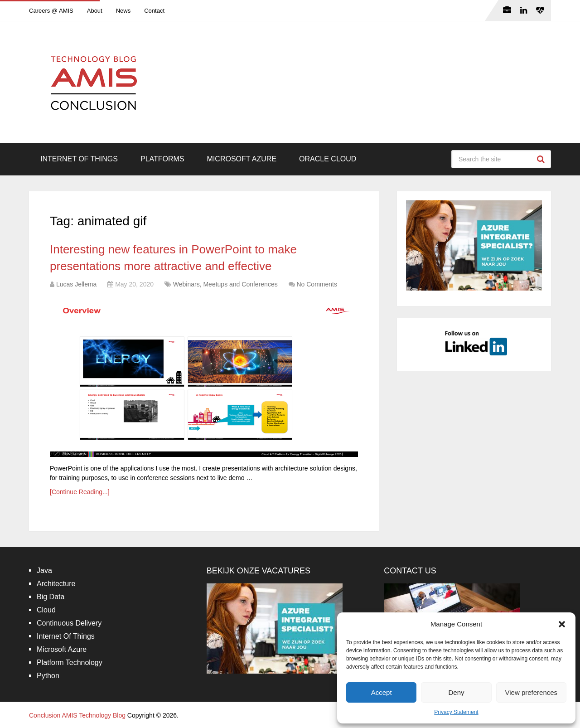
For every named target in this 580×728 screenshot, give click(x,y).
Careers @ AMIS (51, 11)
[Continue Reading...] (80, 492)
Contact (154, 11)
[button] (562, 624)
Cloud (46, 610)
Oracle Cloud (328, 159)
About (95, 11)
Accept (382, 692)
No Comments (317, 284)
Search (542, 159)
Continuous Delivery (69, 623)
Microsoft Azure (242, 159)
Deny (456, 692)
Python (48, 676)
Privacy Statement (456, 712)
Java (44, 570)
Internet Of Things (79, 159)
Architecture (56, 584)
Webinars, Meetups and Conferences (225, 284)
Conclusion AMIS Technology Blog (77, 715)
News (123, 11)
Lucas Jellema (77, 284)
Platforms (162, 159)
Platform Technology (70, 662)
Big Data (51, 597)
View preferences (532, 692)
